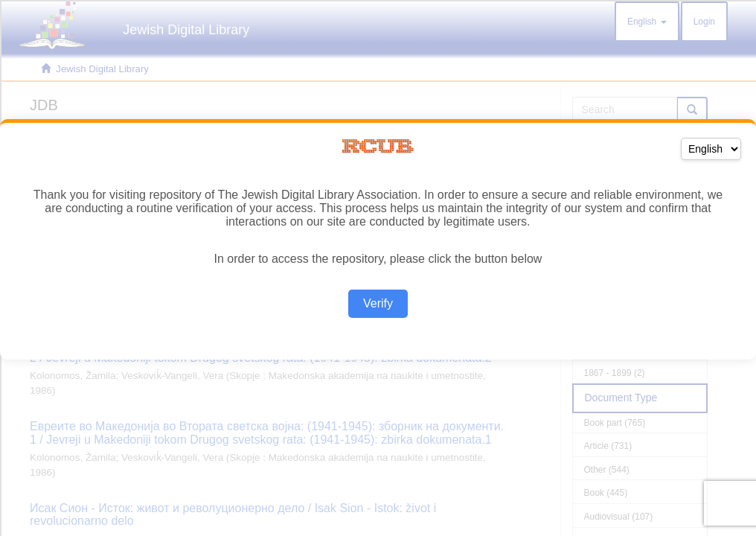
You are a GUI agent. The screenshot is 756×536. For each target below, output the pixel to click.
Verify (378, 303)
